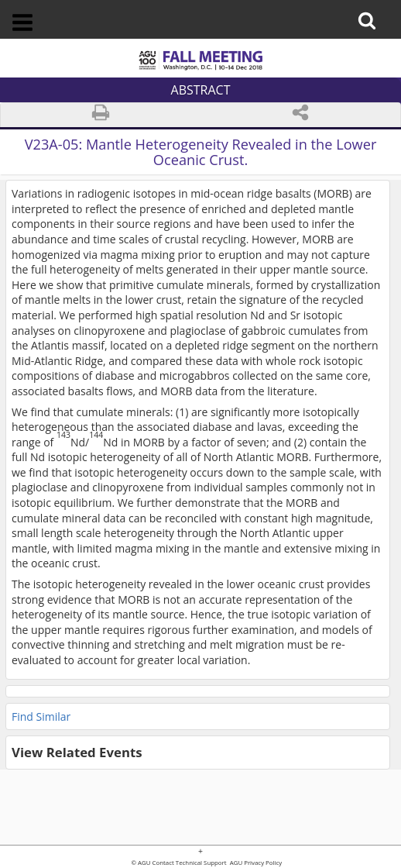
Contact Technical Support (190, 863)
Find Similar (41, 716)
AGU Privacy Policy (255, 863)
